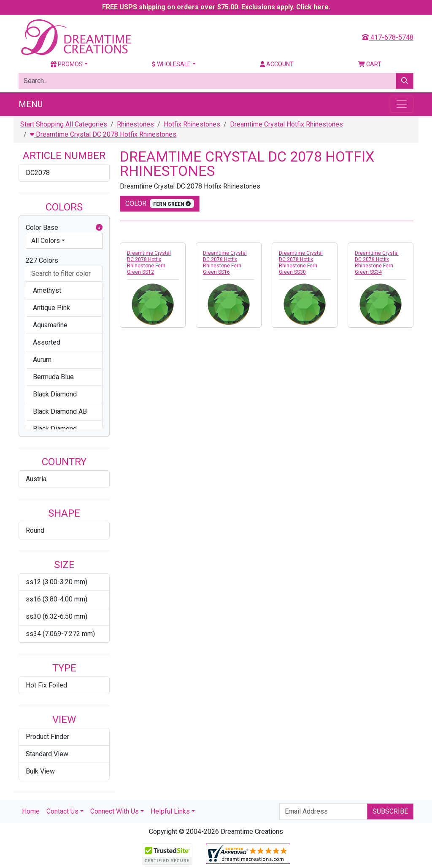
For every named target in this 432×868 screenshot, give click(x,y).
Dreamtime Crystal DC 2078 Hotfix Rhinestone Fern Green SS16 (225, 263)
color (160, 204)
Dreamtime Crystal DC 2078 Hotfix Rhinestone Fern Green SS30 (301, 263)
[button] (99, 228)
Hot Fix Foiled (46, 685)
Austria (36, 479)
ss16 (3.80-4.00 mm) (57, 599)
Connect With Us (115, 811)
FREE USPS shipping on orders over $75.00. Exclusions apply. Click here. (216, 7)
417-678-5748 (388, 37)
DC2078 (38, 173)
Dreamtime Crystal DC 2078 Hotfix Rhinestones (103, 134)
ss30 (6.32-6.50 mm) (57, 616)
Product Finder (47, 737)
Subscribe (390, 811)
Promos (67, 64)
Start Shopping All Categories (64, 124)
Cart (370, 64)
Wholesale (171, 64)
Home (31, 811)
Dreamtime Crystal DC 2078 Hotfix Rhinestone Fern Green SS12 (149, 263)
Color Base (64, 228)
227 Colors (42, 260)
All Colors (46, 241)
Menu (31, 104)
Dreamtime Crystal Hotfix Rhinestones (286, 124)
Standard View (47, 754)
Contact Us (62, 811)
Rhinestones (135, 124)
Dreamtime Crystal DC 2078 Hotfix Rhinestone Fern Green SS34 (377, 263)
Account (277, 64)
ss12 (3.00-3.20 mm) (57, 582)
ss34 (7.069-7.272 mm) (60, 634)
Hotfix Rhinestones (192, 124)
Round (35, 530)
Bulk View (40, 771)
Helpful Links (170, 811)
